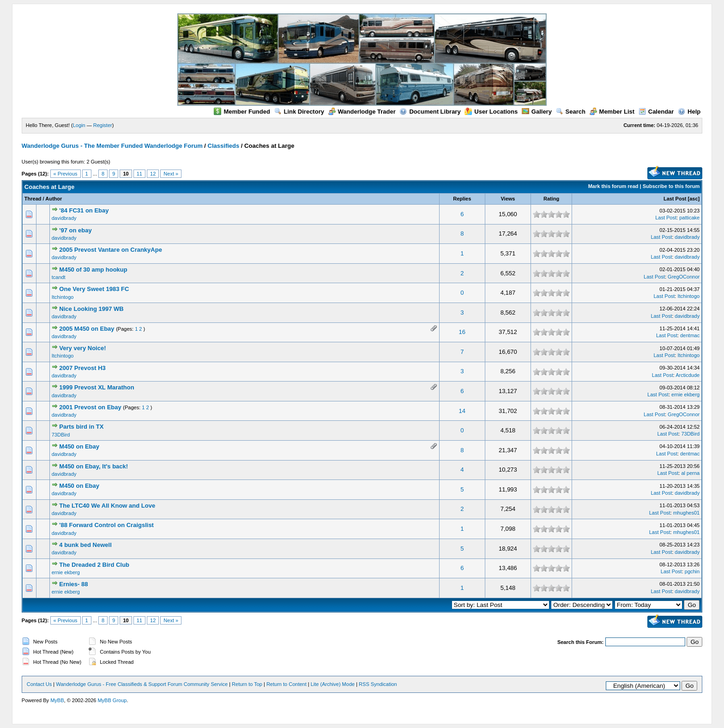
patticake (689, 218)
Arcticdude (688, 375)
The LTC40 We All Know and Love (107, 506)
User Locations (491, 112)
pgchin (692, 571)
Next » (171, 174)
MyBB (57, 700)
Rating (551, 199)
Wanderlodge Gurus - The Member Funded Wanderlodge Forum (112, 146)
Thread (33, 199)
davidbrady (64, 218)
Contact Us (39, 684)
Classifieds (224, 146)
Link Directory (299, 112)
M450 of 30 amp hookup (93, 270)
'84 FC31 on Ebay (84, 210)
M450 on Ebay (79, 446)
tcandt (59, 277)
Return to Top (247, 684)
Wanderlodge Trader (362, 112)
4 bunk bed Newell (85, 545)
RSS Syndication (378, 684)
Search (571, 112)
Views (508, 199)
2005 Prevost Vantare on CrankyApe (111, 250)
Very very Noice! (82, 348)
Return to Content (287, 684)
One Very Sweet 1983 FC (94, 289)
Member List (612, 112)
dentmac (690, 335)
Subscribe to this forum (671, 186)
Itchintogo (63, 297)
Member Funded (242, 112)
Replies (462, 199)
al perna (690, 473)
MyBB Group (112, 700)
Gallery (537, 112)
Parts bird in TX (81, 427)
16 (462, 332)
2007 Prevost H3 (82, 368)
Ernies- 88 (73, 584)
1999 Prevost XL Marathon (97, 387)
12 (153, 174)
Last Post (675, 199)
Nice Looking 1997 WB (91, 309)
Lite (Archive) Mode (333, 684)
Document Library (430, 112)
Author (54, 199)
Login (79, 125)
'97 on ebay (75, 230)
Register (103, 125)
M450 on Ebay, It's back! (94, 466)
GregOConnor (684, 277)
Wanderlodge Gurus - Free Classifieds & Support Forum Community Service (142, 684)
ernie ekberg (685, 394)
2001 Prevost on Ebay (90, 407)
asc (694, 199)
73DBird (61, 435)
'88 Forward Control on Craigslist (106, 525)
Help (689, 112)
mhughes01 (687, 513)
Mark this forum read (613, 186)
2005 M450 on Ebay (87, 329)
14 (462, 411)
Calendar (656, 112)
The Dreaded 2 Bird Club (94, 565)
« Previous (66, 174)
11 (139, 174)
